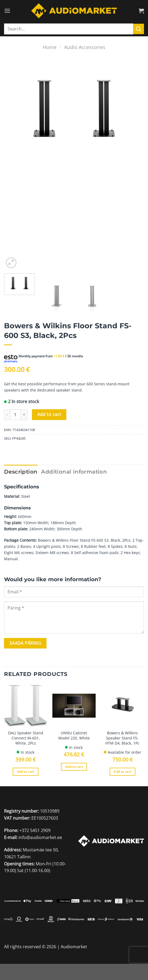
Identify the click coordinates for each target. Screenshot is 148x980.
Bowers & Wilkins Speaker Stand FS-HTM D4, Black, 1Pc (122, 738)
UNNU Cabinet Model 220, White (74, 736)
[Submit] (139, 29)
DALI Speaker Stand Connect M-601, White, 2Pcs (26, 738)
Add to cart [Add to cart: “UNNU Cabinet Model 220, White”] (74, 767)
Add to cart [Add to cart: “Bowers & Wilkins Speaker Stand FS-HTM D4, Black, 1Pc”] (122, 772)
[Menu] (7, 11)
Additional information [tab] (74, 472)
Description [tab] (21, 472)
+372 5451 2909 (35, 830)
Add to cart (49, 414)
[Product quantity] (15, 415)
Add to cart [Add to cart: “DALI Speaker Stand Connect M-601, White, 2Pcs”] (26, 772)
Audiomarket (74, 947)
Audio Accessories (85, 47)
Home (50, 47)
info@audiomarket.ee (40, 837)
